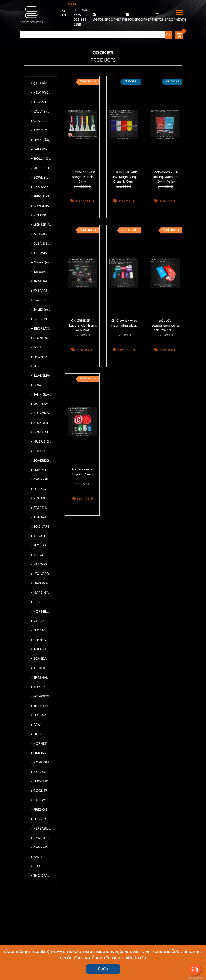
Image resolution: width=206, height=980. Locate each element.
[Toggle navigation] (179, 13)
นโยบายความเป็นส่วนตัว (125, 958)
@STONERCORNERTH (109, 20)
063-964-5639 (81, 12)
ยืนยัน (103, 969)
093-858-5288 (81, 22)
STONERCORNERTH (141, 20)
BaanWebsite (195, 978)
